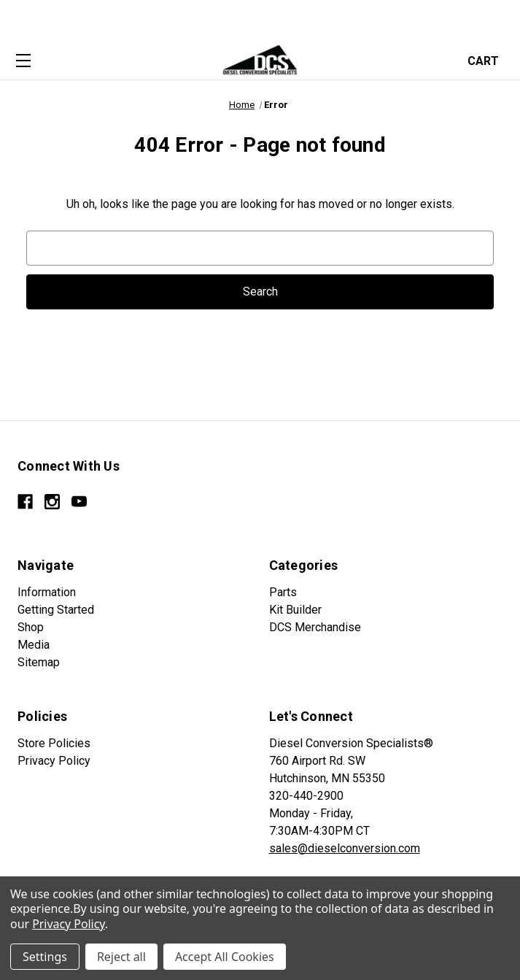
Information (47, 592)
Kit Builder (295, 610)
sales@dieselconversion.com (345, 848)
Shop (31, 627)
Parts (283, 592)
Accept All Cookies (225, 957)
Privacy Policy (54, 761)
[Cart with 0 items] (488, 59)
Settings (45, 957)
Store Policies (54, 743)
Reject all (121, 957)
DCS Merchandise (315, 627)
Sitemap (39, 662)
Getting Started (56, 610)
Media (34, 645)
